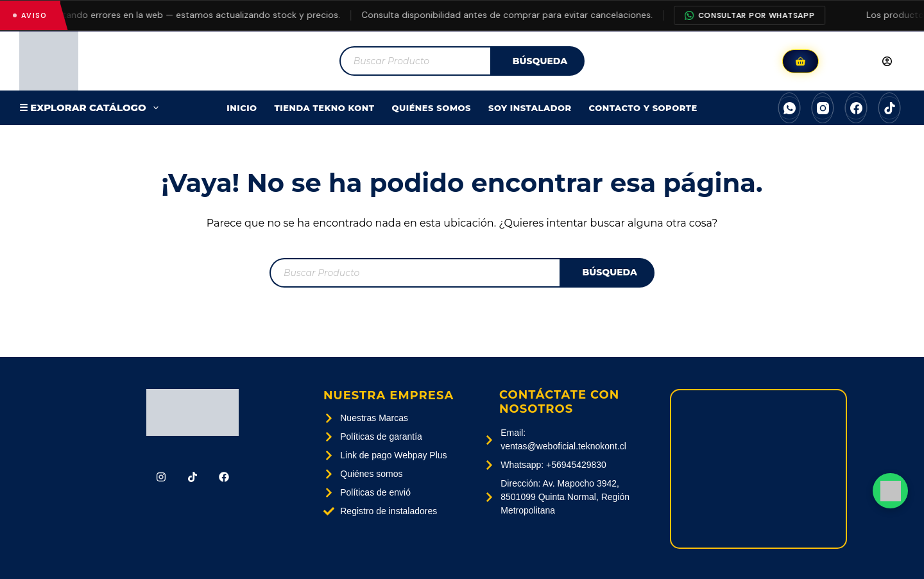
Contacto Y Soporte (643, 108)
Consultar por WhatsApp (759, 15)
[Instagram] (823, 108)
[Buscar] (538, 61)
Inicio (242, 108)
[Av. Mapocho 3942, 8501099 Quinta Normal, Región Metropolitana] (758, 469)
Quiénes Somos (432, 108)
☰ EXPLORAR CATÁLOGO (91, 108)
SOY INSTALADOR (530, 108)
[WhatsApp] (789, 108)
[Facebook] (856, 108)
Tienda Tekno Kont (325, 108)
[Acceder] (865, 61)
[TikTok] (889, 108)
